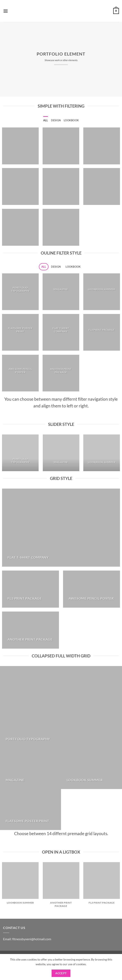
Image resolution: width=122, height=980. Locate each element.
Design (56, 120)
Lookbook (71, 120)
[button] (6, 11)
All (46, 120)
